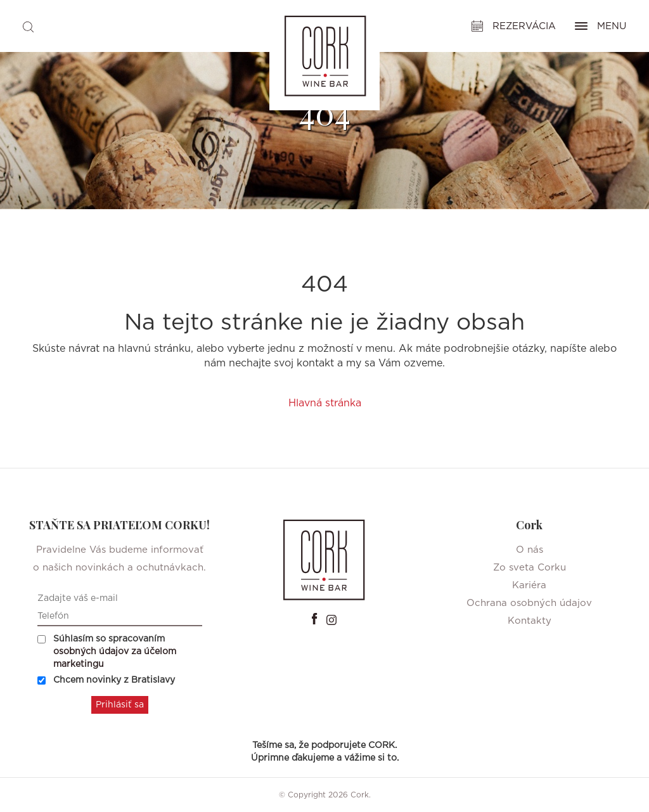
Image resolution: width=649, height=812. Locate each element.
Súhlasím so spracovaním (107, 652)
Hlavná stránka (325, 403)
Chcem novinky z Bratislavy (106, 680)
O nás (530, 550)
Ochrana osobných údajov (529, 603)
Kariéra (529, 585)
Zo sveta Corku (530, 568)
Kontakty (530, 621)
